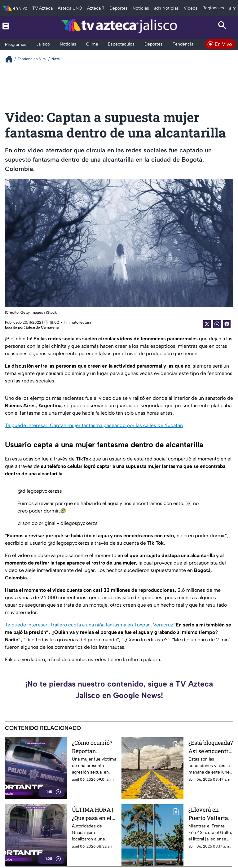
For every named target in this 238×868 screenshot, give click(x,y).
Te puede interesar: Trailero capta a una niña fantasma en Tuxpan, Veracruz (89, 625)
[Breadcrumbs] (11, 59)
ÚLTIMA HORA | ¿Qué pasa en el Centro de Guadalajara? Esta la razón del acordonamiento (94, 814)
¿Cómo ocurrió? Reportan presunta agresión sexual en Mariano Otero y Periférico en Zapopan (93, 747)
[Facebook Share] (227, 324)
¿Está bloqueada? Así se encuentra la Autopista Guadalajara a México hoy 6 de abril (211, 747)
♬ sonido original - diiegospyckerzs (57, 523)
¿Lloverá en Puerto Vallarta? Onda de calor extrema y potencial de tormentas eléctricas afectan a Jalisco (210, 814)
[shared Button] (217, 324)
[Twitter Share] (207, 324)
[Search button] (222, 26)
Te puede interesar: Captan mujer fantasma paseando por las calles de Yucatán (94, 425)
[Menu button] (16, 26)
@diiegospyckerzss (40, 491)
